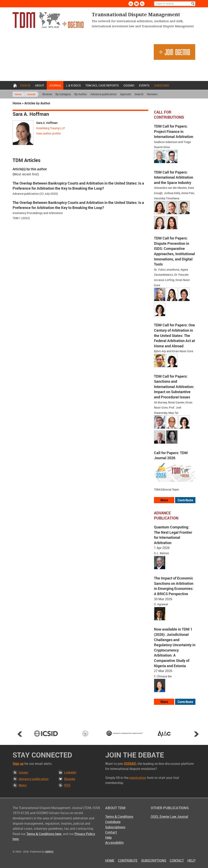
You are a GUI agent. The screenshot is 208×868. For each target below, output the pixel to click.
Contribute (113, 822)
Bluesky (70, 779)
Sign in (25, 85)
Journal (55, 85)
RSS (67, 785)
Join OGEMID (174, 52)
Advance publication (103, 94)
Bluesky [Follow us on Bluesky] (136, 4)
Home (15, 85)
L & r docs (74, 85)
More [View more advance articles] (164, 702)
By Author (81, 94)
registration (138, 778)
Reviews (152, 94)
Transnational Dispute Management (48, 20)
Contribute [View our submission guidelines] (185, 500)
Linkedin (70, 772)
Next (196, 734)
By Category (63, 94)
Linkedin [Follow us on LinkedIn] (131, 4)
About (40, 85)
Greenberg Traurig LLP (51, 128)
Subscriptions (115, 827)
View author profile (48, 133)
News (23, 785)
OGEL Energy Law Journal (169, 817)
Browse (47, 94)
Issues (23, 772)
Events (144, 85)
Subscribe (162, 85)
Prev (20, 734)
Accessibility (114, 843)
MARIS (49, 852)
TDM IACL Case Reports (102, 85)
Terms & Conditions (119, 817)
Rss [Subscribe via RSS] (142, 4)
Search (139, 94)
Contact (111, 832)
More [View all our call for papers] (164, 500)
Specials (126, 94)
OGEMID (129, 85)
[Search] (175, 4)
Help (108, 837)
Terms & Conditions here (44, 834)
